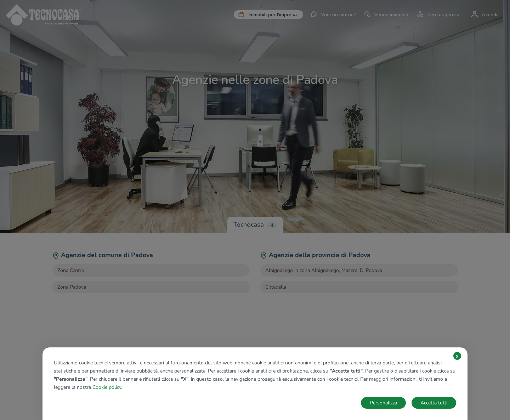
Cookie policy (107, 387)
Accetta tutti (434, 403)
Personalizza (383, 403)
